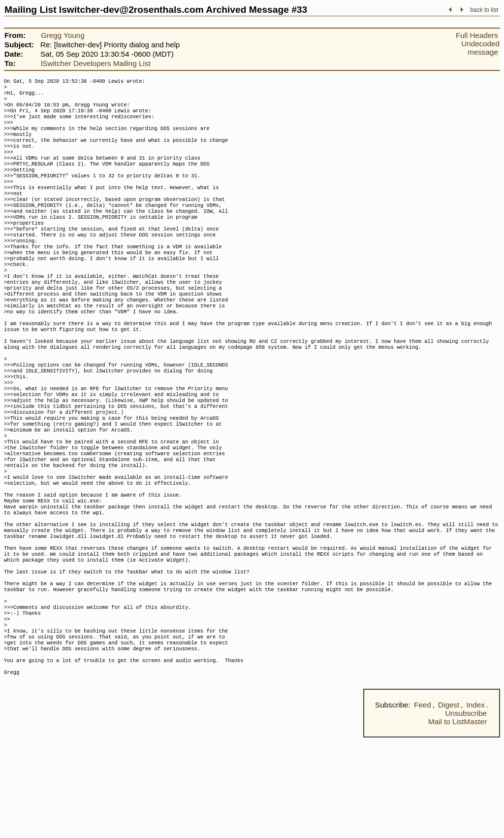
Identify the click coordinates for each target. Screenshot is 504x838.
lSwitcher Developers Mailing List (96, 63)
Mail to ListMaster (457, 822)
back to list (484, 10)
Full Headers (477, 35)
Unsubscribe (466, 814)
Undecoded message (480, 48)
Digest (449, 805)
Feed (423, 805)
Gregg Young (63, 35)
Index (476, 805)
